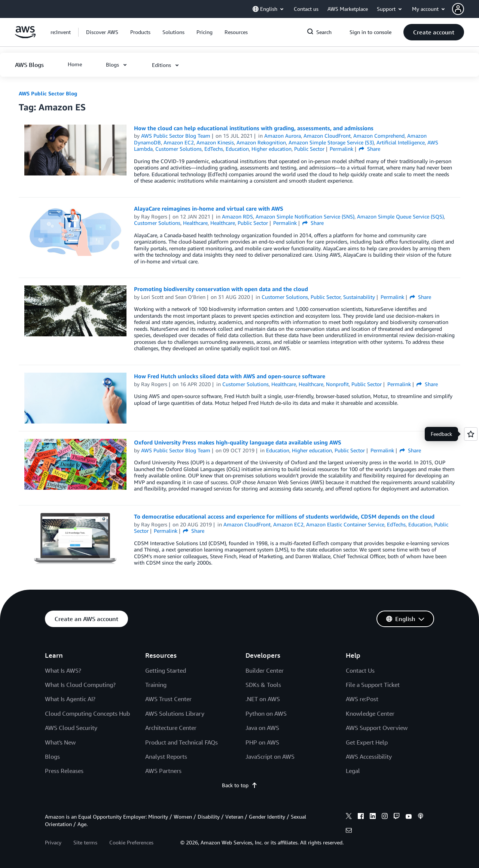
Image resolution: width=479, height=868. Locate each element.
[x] (349, 817)
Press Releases (64, 771)
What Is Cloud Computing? (80, 685)
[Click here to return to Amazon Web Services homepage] (25, 36)
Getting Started (166, 670)
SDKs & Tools (263, 685)
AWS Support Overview (377, 728)
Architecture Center (171, 728)
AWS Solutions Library (175, 713)
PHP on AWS (262, 742)
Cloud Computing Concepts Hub (87, 713)
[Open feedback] (471, 434)
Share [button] (370, 149)
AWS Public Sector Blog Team (176, 136)
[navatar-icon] (458, 9)
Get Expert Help (367, 742)
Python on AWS (266, 713)
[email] (349, 831)
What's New (60, 742)
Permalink (341, 149)
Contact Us (360, 670)
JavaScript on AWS (270, 757)
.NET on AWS (263, 699)
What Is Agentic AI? (70, 699)
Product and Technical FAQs (181, 742)
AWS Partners (163, 771)
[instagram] (385, 817)
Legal (353, 771)
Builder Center (265, 670)
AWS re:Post (362, 699)
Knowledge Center (370, 713)
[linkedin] (373, 817)
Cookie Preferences (131, 842)
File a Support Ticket (373, 685)
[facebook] (361, 817)
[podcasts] (421, 817)
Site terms (85, 842)
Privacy (53, 842)
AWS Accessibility (369, 757)
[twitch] (397, 817)
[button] (466, 9)
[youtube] (409, 817)
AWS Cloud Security (71, 728)
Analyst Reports (166, 757)
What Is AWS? (63, 670)
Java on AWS (262, 728)
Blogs (52, 757)
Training (156, 685)
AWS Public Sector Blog (48, 93)
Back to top (240, 785)
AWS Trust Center (168, 699)
